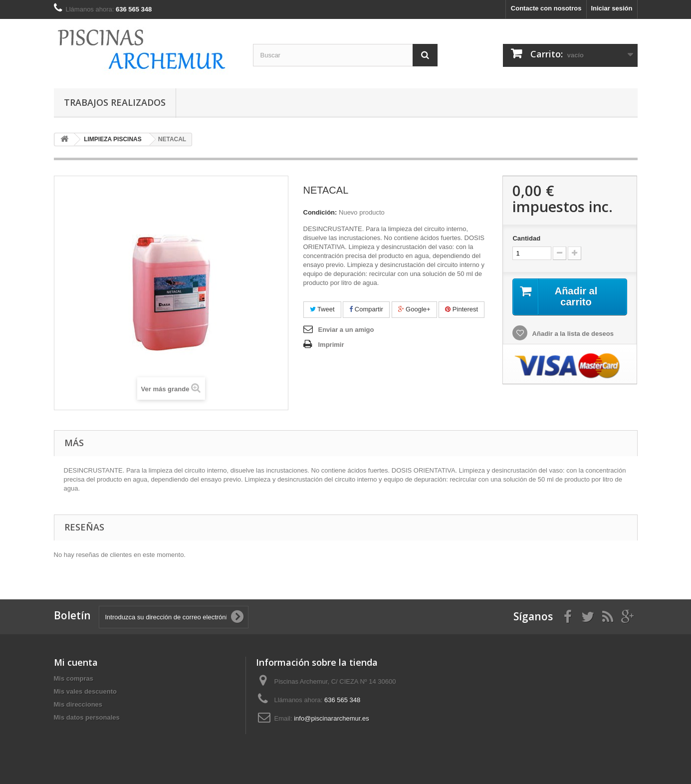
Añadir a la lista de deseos (572, 334)
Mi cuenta (76, 662)
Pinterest (461, 309)
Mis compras (74, 678)
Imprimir (331, 345)
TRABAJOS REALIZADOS (115, 102)
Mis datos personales (87, 717)
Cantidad (526, 238)
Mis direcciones (78, 704)
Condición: (320, 212)
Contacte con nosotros (546, 8)
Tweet (322, 309)
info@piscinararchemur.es (331, 718)
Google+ (414, 309)
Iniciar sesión (611, 8)
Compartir (366, 309)
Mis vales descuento (85, 691)
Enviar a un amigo (346, 330)
